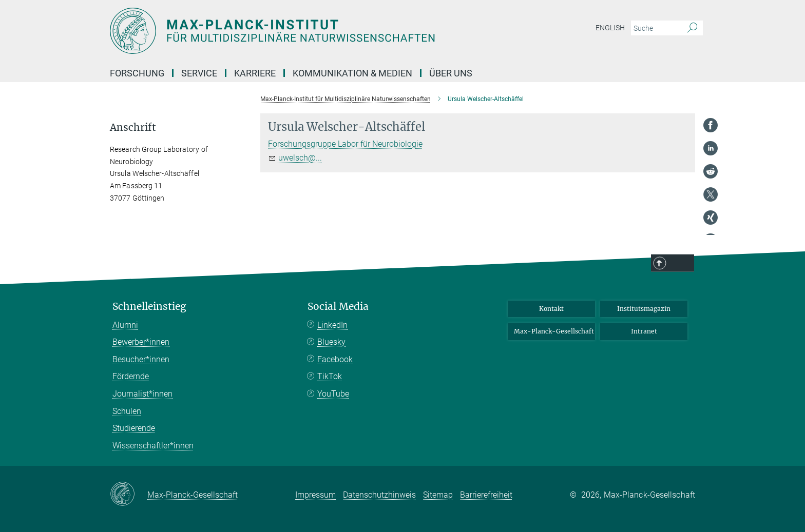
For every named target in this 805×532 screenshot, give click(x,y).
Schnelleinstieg (149, 307)
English (610, 28)
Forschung (137, 73)
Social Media (338, 307)
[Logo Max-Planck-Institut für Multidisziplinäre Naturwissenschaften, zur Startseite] (302, 31)
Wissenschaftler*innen (153, 446)
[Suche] (692, 28)
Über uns (451, 73)
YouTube (333, 394)
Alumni (125, 325)
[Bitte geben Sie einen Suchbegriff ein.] (655, 28)
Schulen (127, 411)
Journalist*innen (142, 394)
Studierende (134, 428)
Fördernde (131, 376)
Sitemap (438, 495)
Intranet (644, 331)
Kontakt (551, 309)
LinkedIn (332, 325)
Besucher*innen (141, 359)
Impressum (315, 495)
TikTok (330, 376)
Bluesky (331, 342)
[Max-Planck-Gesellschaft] (129, 495)
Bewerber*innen (141, 342)
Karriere (255, 73)
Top (681, 264)
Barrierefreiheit (486, 495)
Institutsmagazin (644, 309)
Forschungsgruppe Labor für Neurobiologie (345, 144)
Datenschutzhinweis (379, 495)
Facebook (335, 359)
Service (199, 73)
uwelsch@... (300, 158)
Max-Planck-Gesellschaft (554, 331)
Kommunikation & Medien (352, 73)
